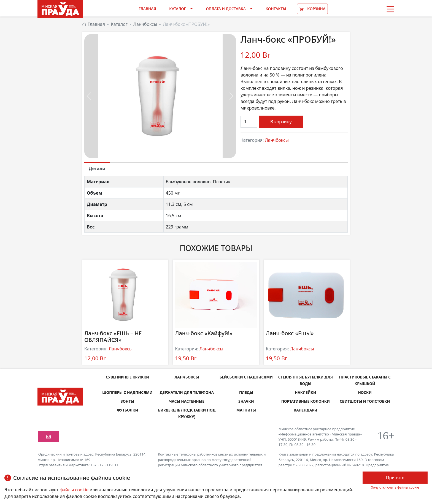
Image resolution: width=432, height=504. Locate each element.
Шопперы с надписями (127, 392)
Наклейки (306, 392)
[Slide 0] (160, 150)
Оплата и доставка (226, 9)
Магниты (246, 410)
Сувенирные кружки (127, 377)
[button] (390, 9)
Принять (395, 478)
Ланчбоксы (277, 140)
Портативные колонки (305, 401)
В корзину (281, 122)
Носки (365, 392)
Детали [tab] (97, 168)
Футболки (127, 410)
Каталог (178, 9)
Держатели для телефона (187, 392)
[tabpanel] (216, 204)
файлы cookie (75, 490)
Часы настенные (187, 401)
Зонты (127, 401)
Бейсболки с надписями (246, 377)
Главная (147, 9)
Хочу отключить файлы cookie (395, 487)
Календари (306, 410)
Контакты (276, 9)
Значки (246, 401)
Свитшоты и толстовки (365, 401)
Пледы (246, 392)
